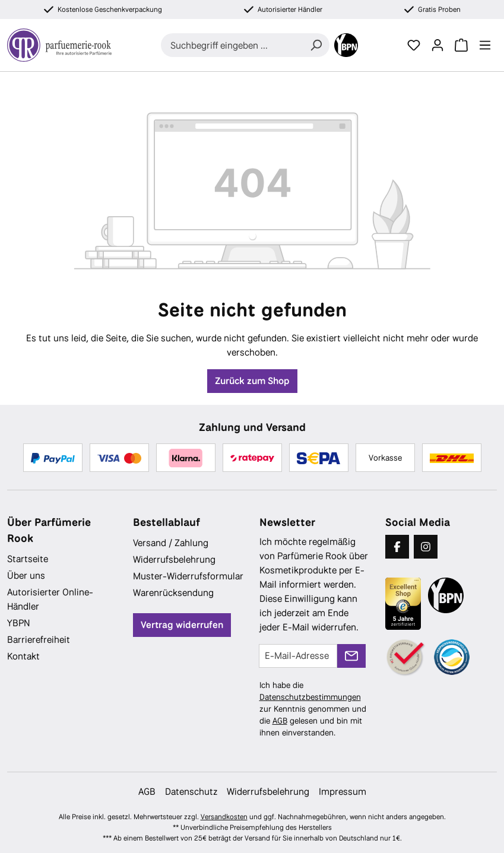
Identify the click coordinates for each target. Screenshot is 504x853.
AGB (280, 721)
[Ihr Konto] (438, 45)
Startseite (28, 559)
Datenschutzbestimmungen (310, 697)
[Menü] (485, 45)
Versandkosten (224, 817)
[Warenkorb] (461, 45)
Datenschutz (191, 792)
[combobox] (232, 45)
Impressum (343, 792)
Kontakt (23, 656)
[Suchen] (316, 45)
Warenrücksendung (173, 593)
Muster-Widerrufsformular (188, 576)
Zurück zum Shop (252, 381)
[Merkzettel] (414, 45)
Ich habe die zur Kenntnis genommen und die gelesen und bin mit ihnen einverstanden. (313, 709)
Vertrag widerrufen (182, 625)
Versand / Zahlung (171, 543)
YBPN (19, 623)
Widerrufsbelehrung (174, 559)
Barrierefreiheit (39, 640)
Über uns (26, 575)
